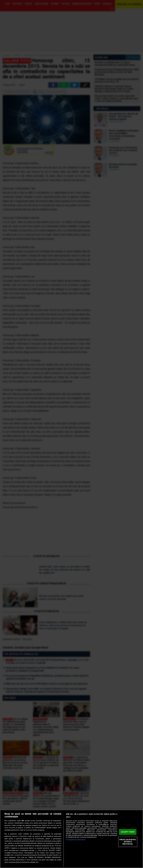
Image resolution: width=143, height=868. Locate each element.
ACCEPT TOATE (128, 832)
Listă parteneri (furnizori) (76, 840)
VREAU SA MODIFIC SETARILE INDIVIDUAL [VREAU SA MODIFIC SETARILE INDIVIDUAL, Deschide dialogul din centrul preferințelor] (128, 842)
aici (36, 850)
